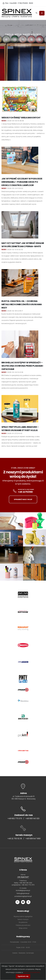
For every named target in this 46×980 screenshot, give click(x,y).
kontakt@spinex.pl (23, 890)
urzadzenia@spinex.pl (23, 896)
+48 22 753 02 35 (15, 839)
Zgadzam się (23, 976)
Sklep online (23, 928)
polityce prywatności (32, 972)
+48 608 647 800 (33, 839)
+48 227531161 (25, 492)
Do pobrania (23, 922)
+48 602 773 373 (15, 818)
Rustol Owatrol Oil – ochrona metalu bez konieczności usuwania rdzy (22, 304)
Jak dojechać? (23, 877)
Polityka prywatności (23, 925)
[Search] (36, 13)
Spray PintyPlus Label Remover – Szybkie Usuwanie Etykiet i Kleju (20, 429)
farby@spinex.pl (23, 893)
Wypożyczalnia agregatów (23, 917)
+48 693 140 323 (32, 818)
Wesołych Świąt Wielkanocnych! (21, 118)
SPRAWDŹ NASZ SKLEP (23, 499)
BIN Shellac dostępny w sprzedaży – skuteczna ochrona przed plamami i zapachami (22, 366)
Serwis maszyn (23, 919)
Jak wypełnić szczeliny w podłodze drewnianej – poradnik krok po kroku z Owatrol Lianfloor (22, 182)
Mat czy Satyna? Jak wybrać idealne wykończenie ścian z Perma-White (23, 245)
